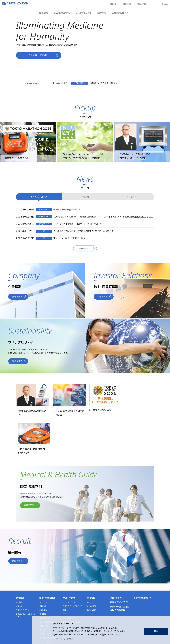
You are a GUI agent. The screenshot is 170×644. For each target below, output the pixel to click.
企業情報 (20, 564)
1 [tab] (19, 66)
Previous (17, 66)
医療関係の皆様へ (120, 13)
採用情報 (91, 564)
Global (165, 4)
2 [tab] (25, 66)
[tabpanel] (85, 36)
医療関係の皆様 (141, 564)
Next (30, 66)
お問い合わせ (142, 4)
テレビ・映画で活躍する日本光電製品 (120, 574)
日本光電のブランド (38, 55)
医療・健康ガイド (118, 564)
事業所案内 (127, 4)
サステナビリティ (71, 564)
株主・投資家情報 (47, 564)
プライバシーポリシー (64, 639)
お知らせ (113, 4)
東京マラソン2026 (119, 568)
